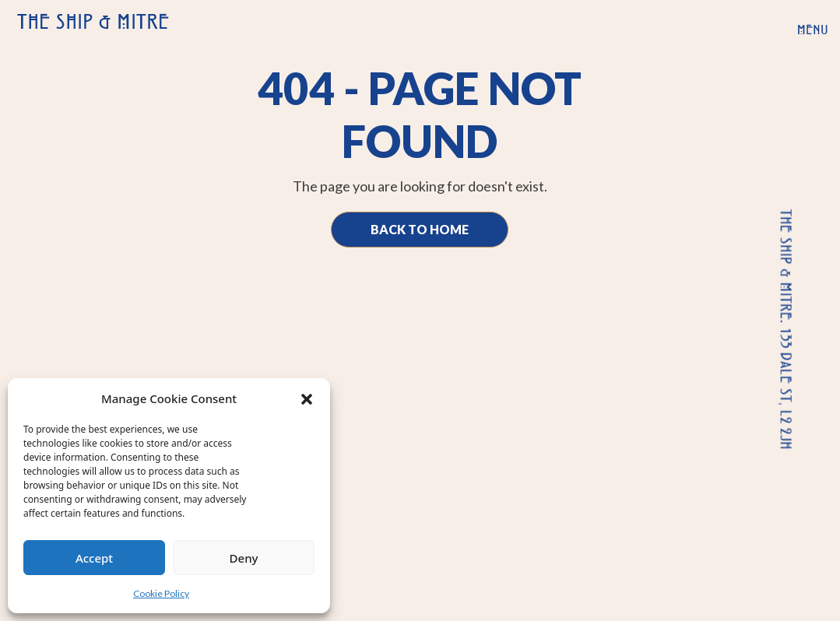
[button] (307, 398)
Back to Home (420, 229)
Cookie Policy (161, 593)
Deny (244, 558)
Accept (94, 558)
